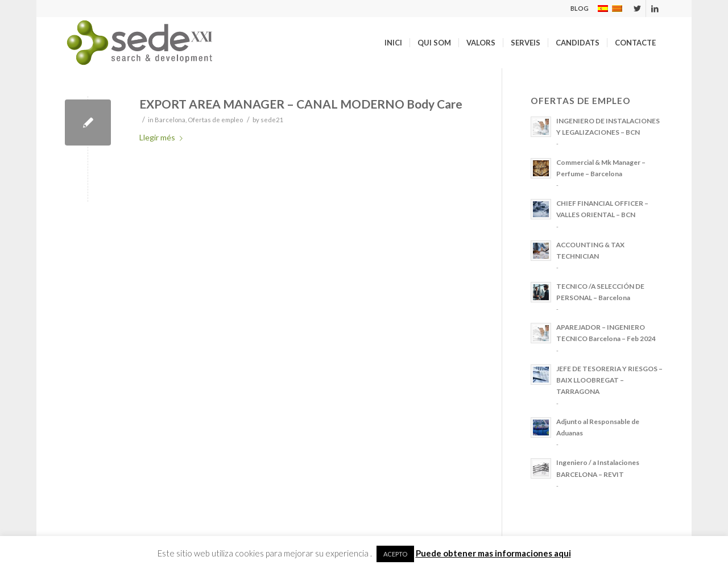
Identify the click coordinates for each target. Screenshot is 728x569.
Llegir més (163, 137)
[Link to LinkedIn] (655, 9)
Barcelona (170, 120)
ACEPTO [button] (395, 554)
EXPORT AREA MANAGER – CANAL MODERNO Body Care (301, 104)
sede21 (272, 120)
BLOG (580, 8)
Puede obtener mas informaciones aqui (493, 553)
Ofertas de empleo (215, 120)
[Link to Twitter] (637, 9)
